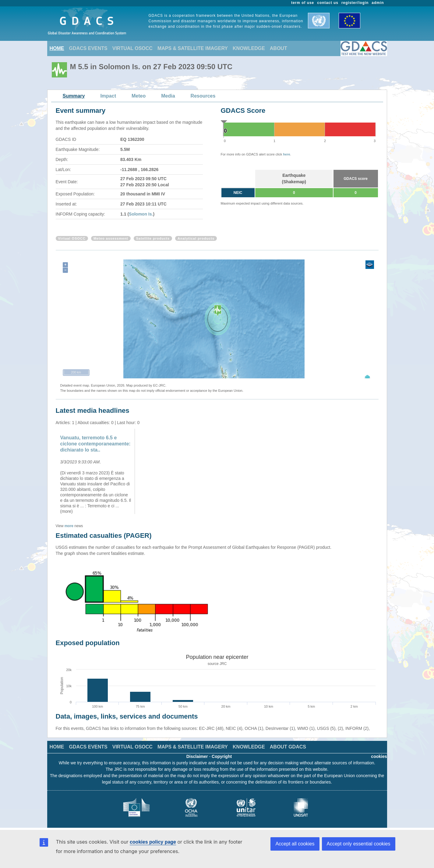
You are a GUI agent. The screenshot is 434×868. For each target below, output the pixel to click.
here (286, 154)
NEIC (238, 193)
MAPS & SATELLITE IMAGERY (193, 48)
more (69, 526)
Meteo (139, 96)
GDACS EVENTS (88, 48)
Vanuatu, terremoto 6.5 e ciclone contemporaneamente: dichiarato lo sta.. (95, 444)
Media (168, 96)
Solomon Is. (141, 214)
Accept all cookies (295, 844)
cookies (379, 756)
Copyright (222, 756)
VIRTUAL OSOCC (132, 48)
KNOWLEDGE (249, 48)
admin (378, 3)
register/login (355, 3)
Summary (74, 96)
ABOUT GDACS (288, 747)
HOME (57, 48)
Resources (203, 96)
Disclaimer (197, 756)
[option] (96, 471)
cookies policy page (153, 842)
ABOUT (279, 48)
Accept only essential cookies (359, 844)
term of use (303, 3)
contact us (328, 3)
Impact (108, 96)
